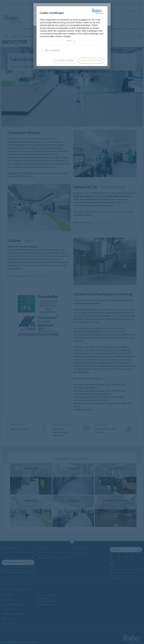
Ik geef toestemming (91, 61)
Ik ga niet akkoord (64, 61)
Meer (71, 41)
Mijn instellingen (50, 50)
